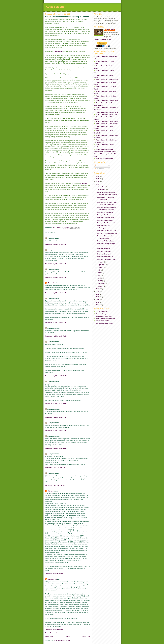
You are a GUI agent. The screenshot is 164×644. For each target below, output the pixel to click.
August (100, 267)
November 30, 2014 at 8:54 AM (56, 277)
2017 (98, 176)
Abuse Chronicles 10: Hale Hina (107, 112)
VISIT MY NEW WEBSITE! (105, 158)
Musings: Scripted (104, 249)
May (99, 275)
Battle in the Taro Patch (104, 316)
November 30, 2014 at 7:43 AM (56, 244)
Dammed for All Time (103, 321)
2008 (98, 302)
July (99, 270)
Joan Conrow (52, 579)
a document (58, 52)
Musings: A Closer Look (105, 241)
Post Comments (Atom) (62, 640)
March (100, 281)
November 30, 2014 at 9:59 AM (56, 323)
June (99, 273)
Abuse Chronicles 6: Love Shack (107, 124)
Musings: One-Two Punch (106, 215)
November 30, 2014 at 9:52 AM (56, 293)
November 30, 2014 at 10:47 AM (56, 336)
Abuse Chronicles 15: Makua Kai (107, 80)
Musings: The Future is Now (107, 223)
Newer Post (49, 636)
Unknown (51, 491)
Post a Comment (51, 633)
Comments (99, 169)
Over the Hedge (101, 314)
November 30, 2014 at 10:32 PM (56, 448)
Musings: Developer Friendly (107, 233)
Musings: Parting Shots (105, 220)
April (99, 278)
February (101, 283)
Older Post (86, 636)
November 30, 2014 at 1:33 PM (56, 417)
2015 (98, 182)
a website (84, 183)
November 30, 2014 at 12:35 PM (56, 403)
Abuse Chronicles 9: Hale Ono (106, 114)
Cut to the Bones (102, 312)
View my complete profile (102, 39)
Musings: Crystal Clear (105, 212)
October (101, 262)
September (102, 265)
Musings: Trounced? (104, 254)
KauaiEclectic (55, 7)
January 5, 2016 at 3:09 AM (54, 574)
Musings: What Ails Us (105, 257)
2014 (98, 184)
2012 (98, 291)
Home (68, 636)
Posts (98, 165)
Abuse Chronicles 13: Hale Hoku (107, 101)
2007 (98, 305)
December (101, 187)
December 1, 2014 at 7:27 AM (55, 468)
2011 (98, 294)
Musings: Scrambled (104, 251)
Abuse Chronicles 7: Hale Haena (107, 121)
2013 (98, 289)
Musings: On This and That (107, 231)
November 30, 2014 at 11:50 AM (56, 376)
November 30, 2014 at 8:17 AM (56, 264)
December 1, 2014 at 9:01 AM (55, 485)
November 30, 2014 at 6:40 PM (56, 431)
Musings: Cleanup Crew (105, 218)
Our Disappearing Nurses (105, 323)
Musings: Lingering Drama (106, 259)
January (101, 286)
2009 (98, 299)
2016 (98, 179)
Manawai (51, 283)
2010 (98, 297)
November (101, 190)
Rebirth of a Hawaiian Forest (106, 318)
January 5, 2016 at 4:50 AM (54, 630)
